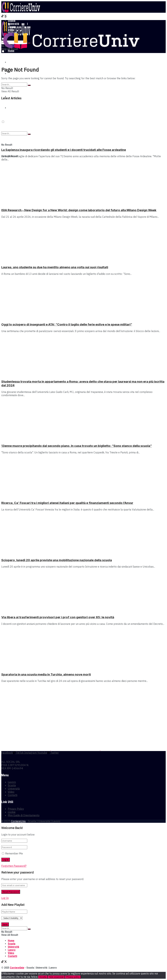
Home (11, 18)
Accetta (43, 977)
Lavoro (12, 782)
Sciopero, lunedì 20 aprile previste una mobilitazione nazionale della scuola (57, 560)
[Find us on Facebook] (7, 753)
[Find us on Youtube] (42, 753)
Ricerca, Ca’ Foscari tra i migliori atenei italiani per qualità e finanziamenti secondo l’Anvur (67, 503)
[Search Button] (29, 85)
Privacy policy (73, 977)
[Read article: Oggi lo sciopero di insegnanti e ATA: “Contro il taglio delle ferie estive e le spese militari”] (83, 299)
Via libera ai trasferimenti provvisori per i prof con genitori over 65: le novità (58, 617)
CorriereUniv (18, 821)
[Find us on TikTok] (3, 16)
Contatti (13, 795)
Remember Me (14, 853)
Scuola (12, 62)
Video (11, 792)
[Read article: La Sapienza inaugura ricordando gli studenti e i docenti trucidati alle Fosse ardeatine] (83, 124)
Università (13, 74)
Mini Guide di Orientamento (24, 815)
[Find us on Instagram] (30, 753)
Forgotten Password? (14, 866)
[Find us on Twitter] (6, 16)
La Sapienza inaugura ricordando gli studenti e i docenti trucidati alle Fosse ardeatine (64, 150)
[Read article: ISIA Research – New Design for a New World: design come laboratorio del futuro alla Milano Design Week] (83, 184)
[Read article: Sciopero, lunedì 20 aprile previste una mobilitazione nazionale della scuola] (83, 534)
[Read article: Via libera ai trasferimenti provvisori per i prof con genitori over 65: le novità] (83, 592)
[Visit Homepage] (21, 12)
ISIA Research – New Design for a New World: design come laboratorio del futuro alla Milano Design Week (79, 210)
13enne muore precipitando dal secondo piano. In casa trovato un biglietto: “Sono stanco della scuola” (77, 446)
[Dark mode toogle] (3, 51)
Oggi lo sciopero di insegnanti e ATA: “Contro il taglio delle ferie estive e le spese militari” (67, 324)
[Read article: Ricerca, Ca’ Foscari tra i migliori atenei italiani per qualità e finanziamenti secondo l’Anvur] (83, 477)
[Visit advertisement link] (26, 749)
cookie (12, 812)
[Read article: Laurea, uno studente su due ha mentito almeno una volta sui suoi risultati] (83, 242)
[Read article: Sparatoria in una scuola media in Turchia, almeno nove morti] (83, 649)
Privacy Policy (16, 809)
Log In (5, 898)
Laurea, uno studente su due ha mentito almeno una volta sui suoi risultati (55, 267)
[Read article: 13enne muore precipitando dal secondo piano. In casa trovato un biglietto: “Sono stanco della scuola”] (83, 420)
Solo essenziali (56, 977)
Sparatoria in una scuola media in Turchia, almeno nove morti (46, 674)
